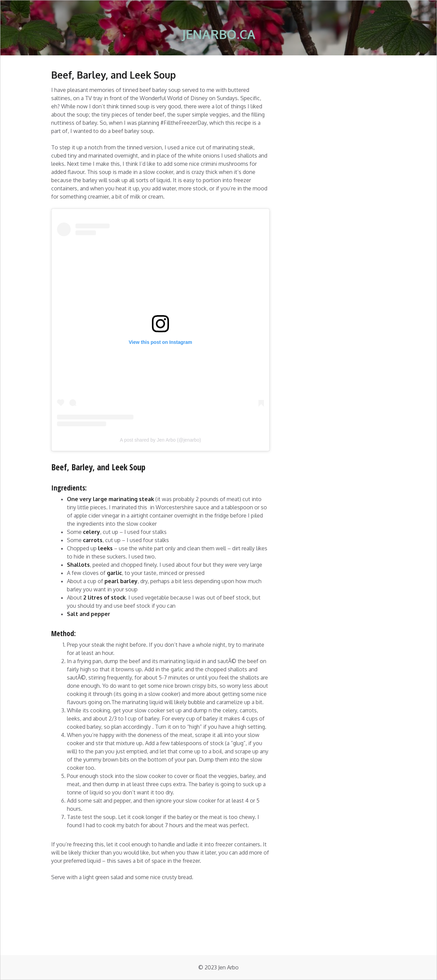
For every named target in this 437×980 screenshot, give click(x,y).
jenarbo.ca (219, 34)
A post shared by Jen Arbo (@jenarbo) (160, 440)
